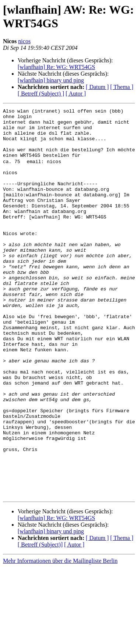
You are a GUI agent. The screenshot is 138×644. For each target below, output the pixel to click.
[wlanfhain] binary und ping (51, 80)
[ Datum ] (97, 87)
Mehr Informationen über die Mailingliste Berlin (60, 638)
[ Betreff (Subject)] (40, 621)
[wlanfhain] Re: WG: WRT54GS (56, 67)
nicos (24, 41)
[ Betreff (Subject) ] (41, 94)
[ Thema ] (122, 87)
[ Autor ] (76, 94)
